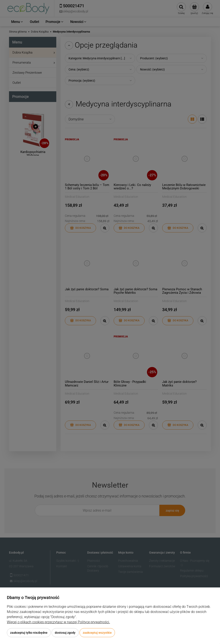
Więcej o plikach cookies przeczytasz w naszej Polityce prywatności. (58, 622)
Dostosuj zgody (65, 633)
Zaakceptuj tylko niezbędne (29, 633)
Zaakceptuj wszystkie (97, 633)
